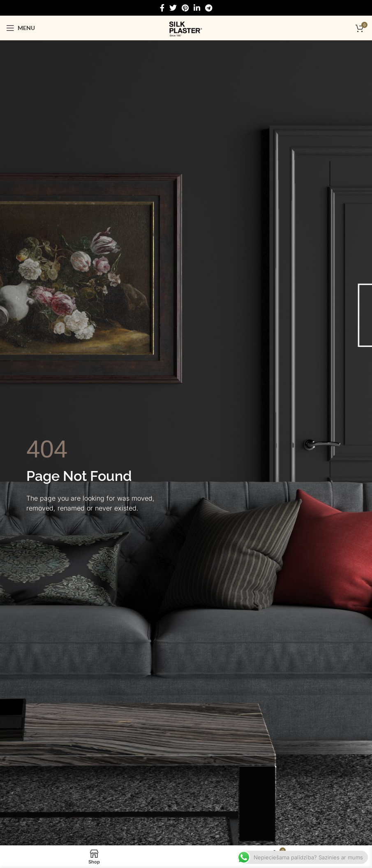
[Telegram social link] (209, 8)
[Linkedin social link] (197, 8)
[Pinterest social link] (185, 8)
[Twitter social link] (173, 8)
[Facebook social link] (162, 8)
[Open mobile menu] (21, 28)
